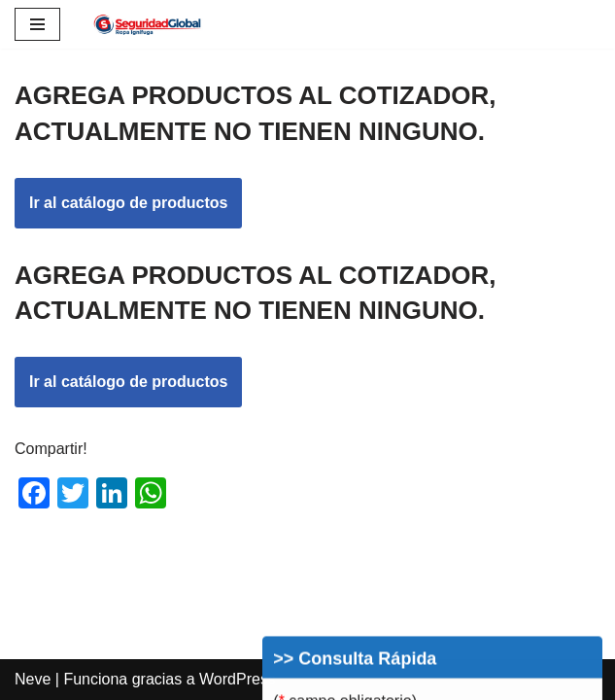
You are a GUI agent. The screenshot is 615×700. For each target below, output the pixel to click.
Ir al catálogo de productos (128, 203)
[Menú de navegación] (37, 24)
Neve (33, 679)
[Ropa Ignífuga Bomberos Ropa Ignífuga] (148, 24)
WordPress (238, 679)
